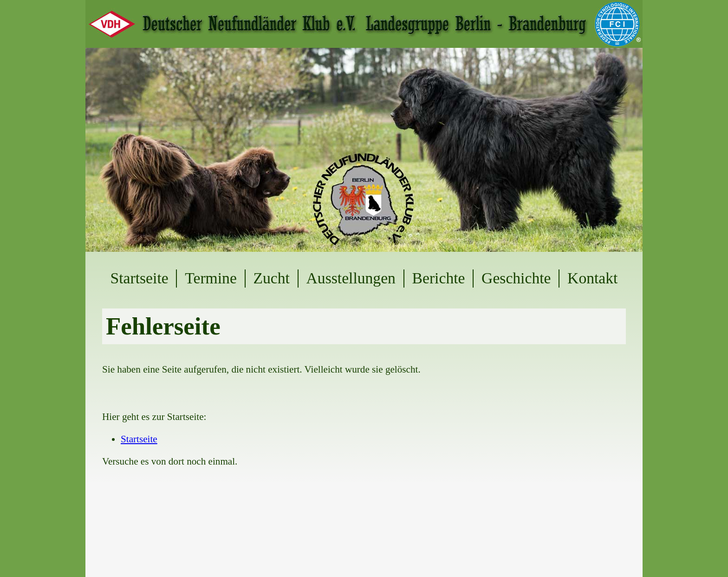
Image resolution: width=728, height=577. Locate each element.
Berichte (439, 278)
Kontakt (592, 278)
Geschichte (516, 278)
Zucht (271, 278)
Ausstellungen (351, 278)
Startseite (140, 278)
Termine (211, 278)
